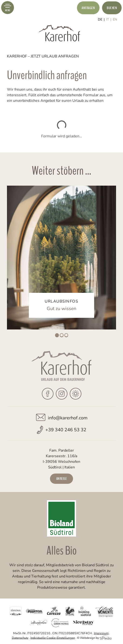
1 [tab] (57, 335)
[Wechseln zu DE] (101, 19)
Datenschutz (20, 638)
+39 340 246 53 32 (66, 430)
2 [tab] (62, 335)
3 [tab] (66, 335)
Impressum (101, 633)
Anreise (62, 479)
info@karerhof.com (68, 418)
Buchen (112, 8)
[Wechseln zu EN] (115, 19)
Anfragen (88, 8)
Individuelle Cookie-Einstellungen (53, 638)
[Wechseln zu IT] (109, 19)
